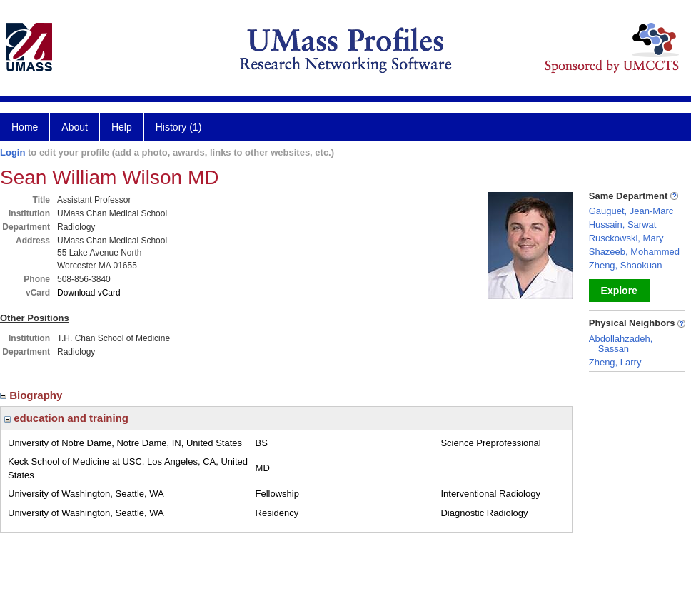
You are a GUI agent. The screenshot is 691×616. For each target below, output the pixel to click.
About (75, 127)
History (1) (179, 127)
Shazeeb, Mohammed (634, 252)
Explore (619, 291)
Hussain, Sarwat (623, 224)
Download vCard (89, 293)
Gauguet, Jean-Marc (631, 211)
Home (25, 127)
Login (12, 152)
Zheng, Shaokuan (626, 265)
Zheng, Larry (615, 362)
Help (122, 127)
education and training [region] (66, 418)
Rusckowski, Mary (626, 238)
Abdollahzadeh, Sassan (621, 344)
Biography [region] (33, 395)
